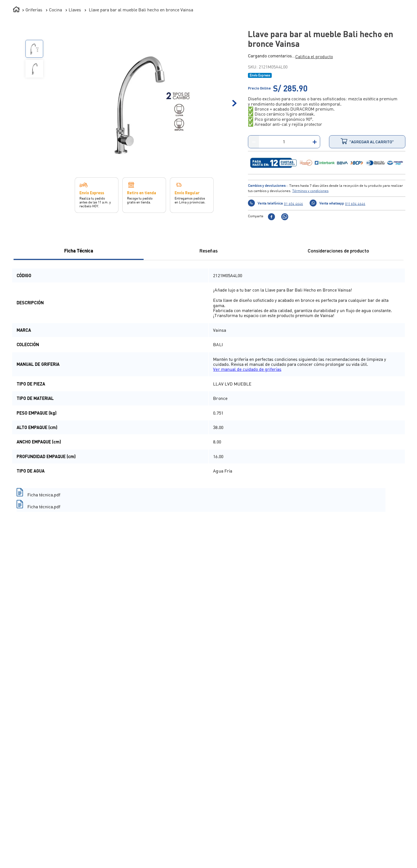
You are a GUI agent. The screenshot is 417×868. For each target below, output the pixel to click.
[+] (314, 210)
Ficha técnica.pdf (44, 563)
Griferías (34, 78)
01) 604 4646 (355, 272)
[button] (314, 125)
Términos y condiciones (310, 259)
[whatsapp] (285, 286)
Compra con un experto (386, 854)
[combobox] (150, 26)
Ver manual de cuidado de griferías (247, 438)
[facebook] (271, 286)
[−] (254, 210)
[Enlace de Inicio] (16, 79)
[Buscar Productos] (221, 26)
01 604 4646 (293, 272)
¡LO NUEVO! (321, 47)
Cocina (55, 78)
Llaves (75, 78)
